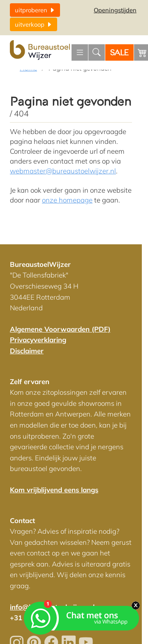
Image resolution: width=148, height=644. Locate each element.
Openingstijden (115, 10)
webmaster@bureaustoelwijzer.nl (63, 171)
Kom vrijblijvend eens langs (54, 490)
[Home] (41, 50)
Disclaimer (27, 351)
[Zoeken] (97, 52)
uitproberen (35, 10)
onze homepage (67, 200)
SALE (119, 53)
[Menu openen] (80, 52)
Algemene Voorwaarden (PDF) (60, 329)
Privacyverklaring (38, 340)
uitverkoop (34, 24)
